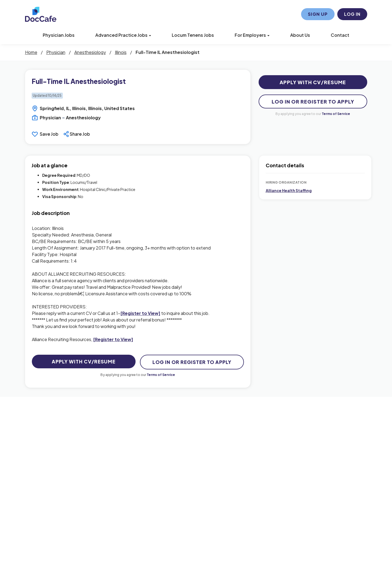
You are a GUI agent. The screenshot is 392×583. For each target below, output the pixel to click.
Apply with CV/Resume (313, 82)
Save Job (49, 134)
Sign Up (318, 14)
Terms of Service (336, 114)
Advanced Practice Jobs (123, 35)
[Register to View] (140, 313)
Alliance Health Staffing (289, 190)
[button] (77, 134)
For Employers (252, 35)
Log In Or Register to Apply (313, 101)
